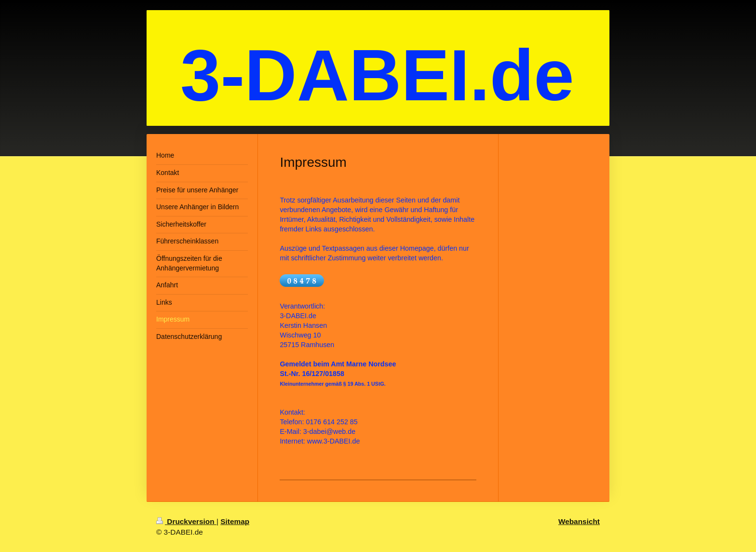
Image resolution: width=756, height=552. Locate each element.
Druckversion (186, 521)
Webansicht (579, 521)
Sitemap (235, 521)
